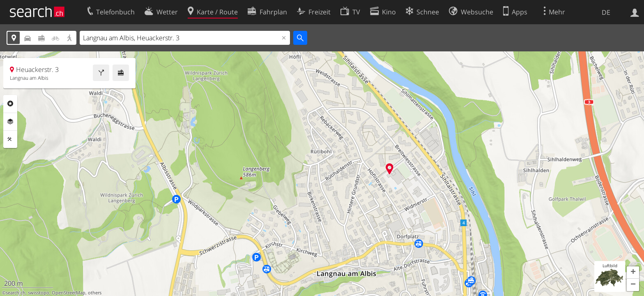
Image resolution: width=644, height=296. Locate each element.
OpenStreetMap (69, 293)
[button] (633, 273)
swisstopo (39, 293)
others (95, 293)
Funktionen (10, 139)
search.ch (16, 293)
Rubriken (10, 104)
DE (606, 12)
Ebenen (10, 122)
